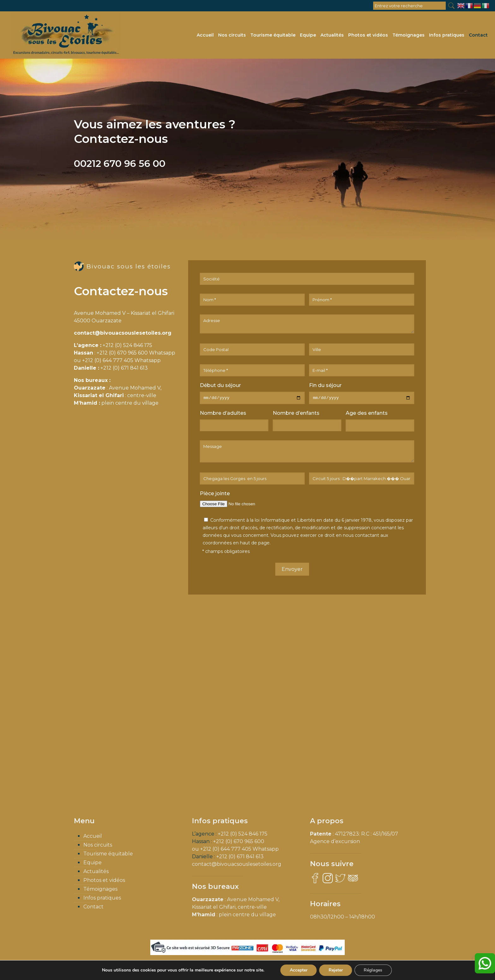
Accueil (93, 837)
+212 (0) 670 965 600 (122, 353)
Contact (93, 908)
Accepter (298, 970)
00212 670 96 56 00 (120, 164)
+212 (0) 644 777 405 (108, 360)
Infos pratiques (102, 899)
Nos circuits (98, 846)
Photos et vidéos (104, 881)
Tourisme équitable (108, 855)
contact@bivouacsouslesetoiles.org (123, 333)
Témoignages (100, 890)
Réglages (374, 970)
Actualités (96, 872)
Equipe (92, 863)
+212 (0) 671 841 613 (124, 368)
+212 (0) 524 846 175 (127, 345)
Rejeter (336, 970)
